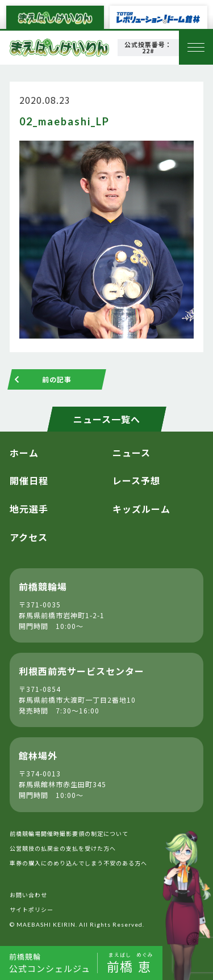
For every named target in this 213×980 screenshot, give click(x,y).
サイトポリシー (32, 909)
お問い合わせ (28, 895)
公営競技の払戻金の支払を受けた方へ (63, 848)
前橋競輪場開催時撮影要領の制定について (69, 833)
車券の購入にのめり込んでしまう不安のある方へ (78, 863)
